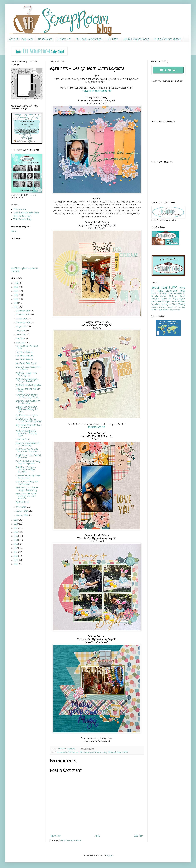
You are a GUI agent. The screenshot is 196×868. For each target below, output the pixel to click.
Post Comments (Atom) (71, 841)
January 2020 (22, 515)
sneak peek (160, 288)
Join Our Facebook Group (136, 39)
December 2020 (23, 311)
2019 (16, 520)
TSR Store (113, 39)
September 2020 (24, 323)
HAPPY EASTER (22, 440)
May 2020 (21, 339)
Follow (13, 231)
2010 (16, 556)
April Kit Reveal (22, 502)
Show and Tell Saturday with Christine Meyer (28, 402)
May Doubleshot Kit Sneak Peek (27, 347)
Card (170, 310)
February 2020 (23, 511)
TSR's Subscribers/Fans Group (26, 213)
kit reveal (157, 291)
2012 (16, 548)
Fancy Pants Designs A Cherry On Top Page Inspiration (26, 470)
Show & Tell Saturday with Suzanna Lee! (27, 483)
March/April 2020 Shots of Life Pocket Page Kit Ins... (27, 396)
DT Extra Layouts (87, 752)
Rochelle (182, 302)
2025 (16, 287)
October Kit (159, 302)
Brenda (155, 296)
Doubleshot (171, 291)
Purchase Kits (64, 39)
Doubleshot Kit (97, 427)
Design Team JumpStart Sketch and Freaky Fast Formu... (27, 409)
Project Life (156, 294)
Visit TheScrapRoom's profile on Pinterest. (24, 270)
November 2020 (23, 315)
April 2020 (21, 343)
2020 (16, 307)
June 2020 (21, 335)
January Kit (166, 304)
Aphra (182, 288)
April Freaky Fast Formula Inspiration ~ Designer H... (28, 451)
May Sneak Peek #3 (24, 356)
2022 (16, 299)
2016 (16, 532)
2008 (16, 564)
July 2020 (21, 331)
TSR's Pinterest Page (22, 219)
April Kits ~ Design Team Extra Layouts (27, 374)
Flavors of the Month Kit (97, 91)
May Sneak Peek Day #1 (26, 363)
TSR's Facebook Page (22, 216)
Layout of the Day (176, 307)
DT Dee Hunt (74, 752)
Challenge (163, 307)
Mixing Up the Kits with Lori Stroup (28, 390)
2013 (16, 544)
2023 (16, 295)
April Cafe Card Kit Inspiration (29, 385)
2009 (16, 560)
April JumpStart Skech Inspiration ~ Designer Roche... (26, 434)
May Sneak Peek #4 (24, 352)
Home (97, 836)
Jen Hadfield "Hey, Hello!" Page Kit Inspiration (29, 426)
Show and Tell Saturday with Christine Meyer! (28, 444)
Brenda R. (156, 304)
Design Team (45, 39)
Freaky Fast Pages (169, 299)
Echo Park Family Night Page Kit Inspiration (28, 477)
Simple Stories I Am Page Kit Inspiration (28, 457)
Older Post (138, 836)
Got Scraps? (176, 310)
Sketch (175, 304)
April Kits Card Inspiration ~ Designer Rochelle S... (28, 380)
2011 (16, 552)
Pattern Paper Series (160, 310)
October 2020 (22, 319)
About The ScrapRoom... (21, 39)
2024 (16, 291)
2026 (17, 283)
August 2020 (22, 327)
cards (182, 291)
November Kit (179, 294)
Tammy (182, 304)
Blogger (110, 856)
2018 (16, 524)
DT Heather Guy (101, 752)
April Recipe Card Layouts (27, 415)
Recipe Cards (167, 294)
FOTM (126, 752)
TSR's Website (20, 210)
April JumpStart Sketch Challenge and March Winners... (26, 496)
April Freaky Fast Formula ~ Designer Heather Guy (28, 489)
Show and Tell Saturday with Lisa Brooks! (28, 368)
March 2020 (22, 507)
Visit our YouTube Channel (168, 39)
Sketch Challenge (169, 296)
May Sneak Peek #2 (24, 360)
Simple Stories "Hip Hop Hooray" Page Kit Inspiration (29, 420)
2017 (16, 528)
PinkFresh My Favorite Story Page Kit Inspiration (28, 463)
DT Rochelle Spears (115, 752)
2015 (16, 536)
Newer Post (56, 836)
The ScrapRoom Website (89, 39)
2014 (16, 540)
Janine (154, 307)
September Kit (171, 302)
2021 (16, 303)
